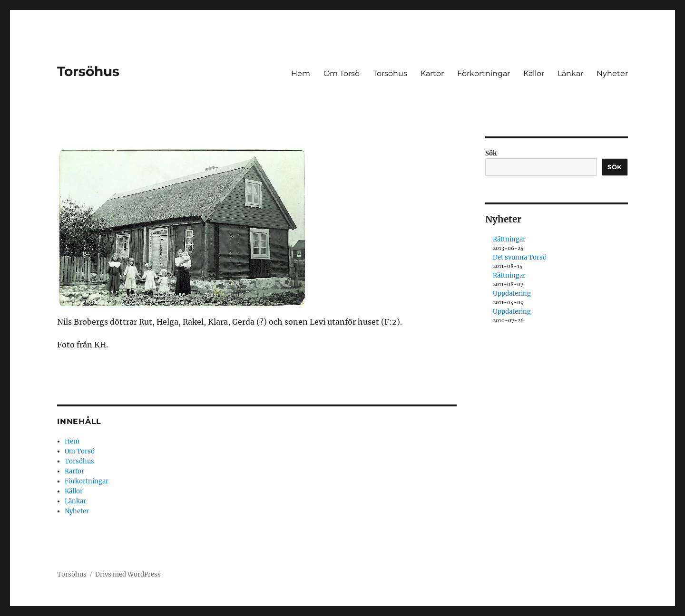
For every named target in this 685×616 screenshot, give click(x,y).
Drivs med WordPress (128, 574)
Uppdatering (512, 294)
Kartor (432, 73)
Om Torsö (342, 73)
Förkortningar (484, 73)
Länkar (570, 73)
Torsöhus (88, 71)
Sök (491, 153)
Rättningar (509, 239)
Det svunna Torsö (520, 257)
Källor (534, 73)
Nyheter (612, 73)
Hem (301, 73)
